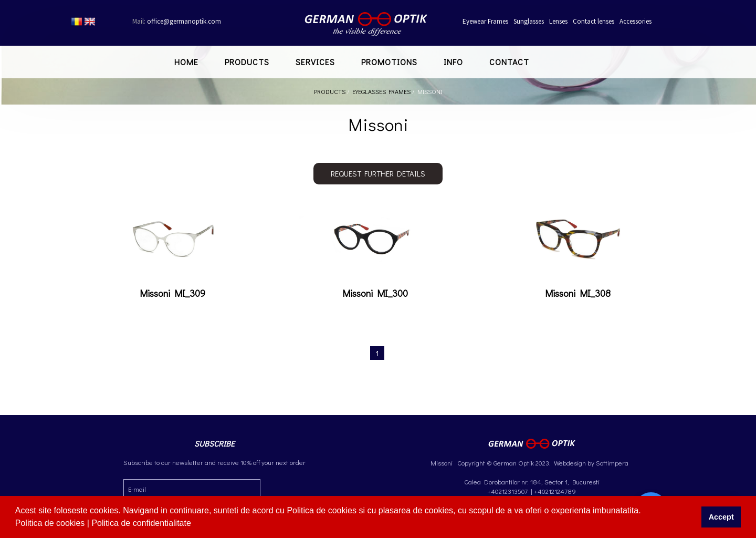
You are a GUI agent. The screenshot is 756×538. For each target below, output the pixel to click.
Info (453, 62)
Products (247, 62)
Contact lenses (594, 21)
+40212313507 (507, 491)
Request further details (378, 173)
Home (186, 62)
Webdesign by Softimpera (590, 463)
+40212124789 (555, 491)
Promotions (389, 62)
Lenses (558, 21)
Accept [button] (721, 517)
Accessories (636, 21)
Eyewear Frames (485, 21)
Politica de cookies (51, 523)
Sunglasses (529, 21)
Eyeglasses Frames (381, 91)
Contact (509, 62)
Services (315, 62)
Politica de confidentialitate (142, 523)
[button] (195, 524)
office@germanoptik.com (177, 21)
